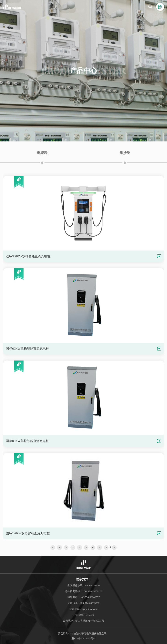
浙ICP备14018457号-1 (83, 638)
